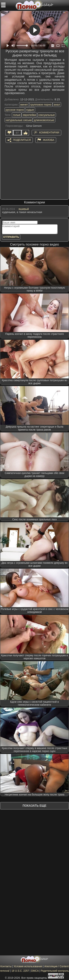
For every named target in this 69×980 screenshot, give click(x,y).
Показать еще (34, 806)
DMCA (35, 971)
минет (24, 104)
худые (30, 110)
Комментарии (49, 132)
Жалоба (48, 140)
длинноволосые (44, 120)
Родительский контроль (55, 971)
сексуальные (47, 115)
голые (17, 115)
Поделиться (22, 140)
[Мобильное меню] (3, 5)
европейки (29, 115)
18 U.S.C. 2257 (20, 971)
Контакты (6, 966)
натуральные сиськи (19, 120)
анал (57, 104)
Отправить (11, 237)
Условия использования (28, 966)
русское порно (15, 110)
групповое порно (41, 104)
